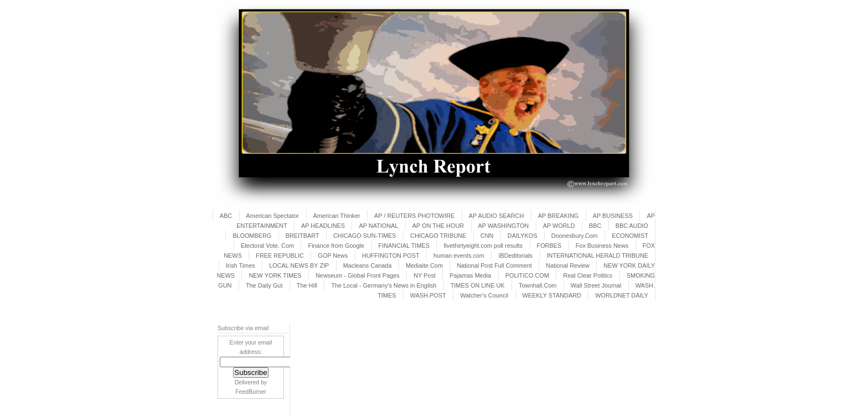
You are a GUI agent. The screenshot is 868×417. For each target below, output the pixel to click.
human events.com (459, 256)
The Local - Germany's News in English (384, 285)
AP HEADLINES (323, 226)
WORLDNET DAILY (622, 295)
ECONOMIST (630, 236)
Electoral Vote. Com (267, 246)
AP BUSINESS (613, 216)
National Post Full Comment (494, 265)
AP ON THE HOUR (438, 226)
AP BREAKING (559, 216)
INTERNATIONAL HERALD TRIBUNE (598, 256)
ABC (226, 216)
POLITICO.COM (527, 275)
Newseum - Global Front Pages (358, 275)
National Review (568, 265)
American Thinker (337, 216)
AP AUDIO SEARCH (497, 216)
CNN (487, 236)
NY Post (425, 275)
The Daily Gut (264, 285)
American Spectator (273, 216)
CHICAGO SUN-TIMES (365, 236)
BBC (595, 226)
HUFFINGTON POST (391, 256)
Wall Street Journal (596, 285)
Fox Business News (602, 246)
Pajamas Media (470, 275)
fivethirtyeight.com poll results (483, 246)
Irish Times (241, 265)
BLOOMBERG (252, 236)
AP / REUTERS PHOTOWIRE (414, 216)
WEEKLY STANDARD (552, 295)
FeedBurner (251, 392)
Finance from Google (336, 246)
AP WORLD (559, 226)
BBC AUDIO (632, 226)
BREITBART (303, 236)
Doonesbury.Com (575, 236)
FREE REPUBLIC (280, 256)
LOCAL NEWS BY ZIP (299, 265)
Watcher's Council (484, 295)
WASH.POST (428, 295)
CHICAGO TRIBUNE (438, 236)
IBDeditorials (515, 256)
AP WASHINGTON (504, 226)
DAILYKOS (523, 236)
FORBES (549, 246)
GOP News (333, 256)
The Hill (307, 285)
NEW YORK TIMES (275, 275)
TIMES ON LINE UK (478, 285)
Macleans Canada (368, 265)
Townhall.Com (538, 285)
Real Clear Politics (588, 275)
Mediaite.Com (424, 265)
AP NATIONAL (378, 226)
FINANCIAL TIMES (404, 246)
